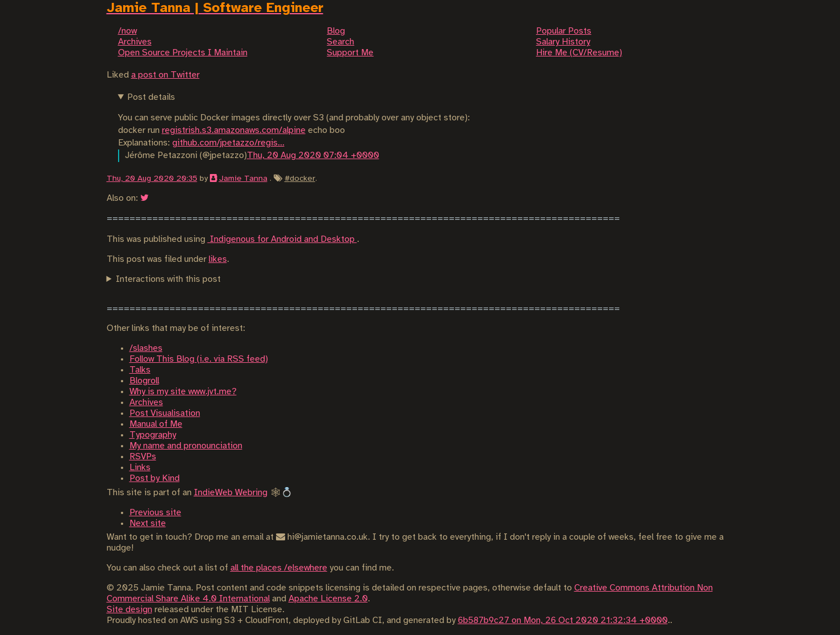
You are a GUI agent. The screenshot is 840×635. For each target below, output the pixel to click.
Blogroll (144, 381)
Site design (129, 610)
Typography (153, 435)
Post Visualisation (165, 413)
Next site (148, 523)
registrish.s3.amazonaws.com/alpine (234, 130)
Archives (146, 403)
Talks (140, 370)
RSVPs (143, 457)
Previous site (155, 513)
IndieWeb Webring (231, 493)
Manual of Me (156, 424)
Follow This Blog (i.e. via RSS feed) (199, 359)
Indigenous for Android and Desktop (282, 239)
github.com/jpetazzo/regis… (228, 143)
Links (140, 468)
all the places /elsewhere (279, 568)
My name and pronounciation (186, 446)
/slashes (146, 348)
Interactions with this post (168, 279)
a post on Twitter (165, 75)
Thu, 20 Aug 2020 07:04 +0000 (313, 155)
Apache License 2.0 (328, 599)
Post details (151, 97)
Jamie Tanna (243, 179)
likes (218, 259)
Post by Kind (155, 478)
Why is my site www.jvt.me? (183, 392)
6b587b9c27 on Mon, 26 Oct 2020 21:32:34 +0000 (563, 620)
